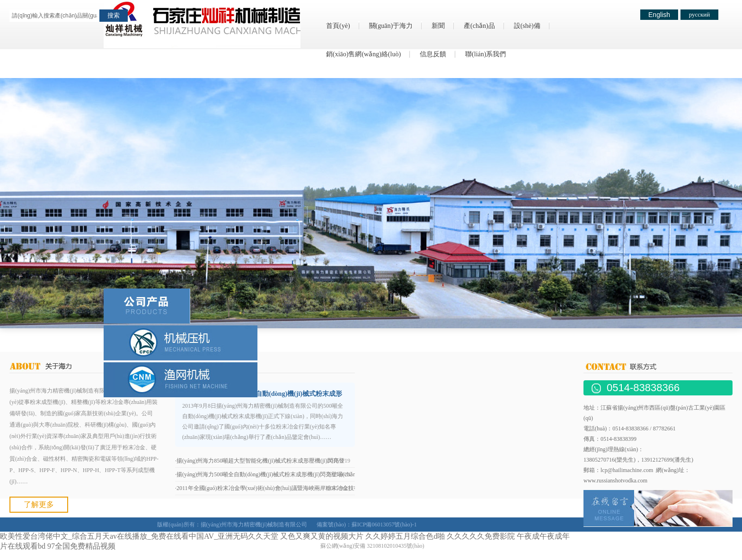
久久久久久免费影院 (481, 536)
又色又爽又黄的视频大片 (322, 536)
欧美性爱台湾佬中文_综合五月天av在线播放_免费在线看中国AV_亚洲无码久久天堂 (139, 536)
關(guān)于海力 (391, 26)
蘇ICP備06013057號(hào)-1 (384, 525)
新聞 (438, 26)
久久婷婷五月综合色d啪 (405, 536)
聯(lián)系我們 (486, 54)
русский (700, 14)
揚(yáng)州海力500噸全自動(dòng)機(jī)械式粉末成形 (265, 394)
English (659, 15)
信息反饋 (433, 54)
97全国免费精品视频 (81, 546)
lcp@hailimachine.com (627, 470)
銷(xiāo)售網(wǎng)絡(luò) (363, 54)
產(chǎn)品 (479, 26)
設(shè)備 (527, 26)
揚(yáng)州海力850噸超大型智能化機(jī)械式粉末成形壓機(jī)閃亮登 (261, 461)
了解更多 (39, 504)
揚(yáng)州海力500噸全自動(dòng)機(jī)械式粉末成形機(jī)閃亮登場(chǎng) (269, 474)
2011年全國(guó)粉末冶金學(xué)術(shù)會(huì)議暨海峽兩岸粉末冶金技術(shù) (274, 488)
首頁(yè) (338, 26)
